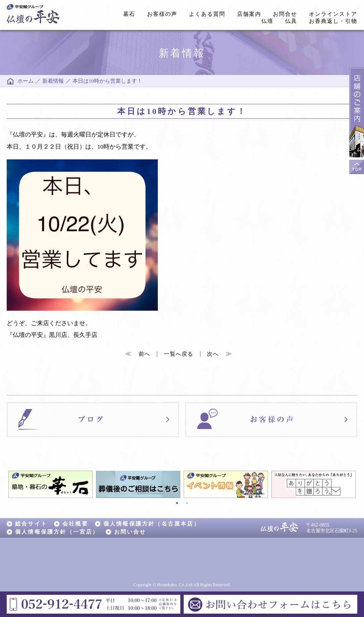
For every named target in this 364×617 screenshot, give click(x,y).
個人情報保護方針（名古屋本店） (152, 524)
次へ (220, 354)
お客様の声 (162, 14)
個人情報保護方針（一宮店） (57, 532)
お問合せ (285, 14)
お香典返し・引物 (333, 21)
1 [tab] (177, 503)
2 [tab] (187, 503)
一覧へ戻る (179, 354)
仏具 (291, 21)
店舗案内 (249, 14)
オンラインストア (333, 14)
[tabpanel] (51, 484)
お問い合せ (130, 532)
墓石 (129, 14)
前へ (138, 354)
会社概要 (75, 524)
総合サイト (31, 524)
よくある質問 (207, 14)
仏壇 (267, 21)
